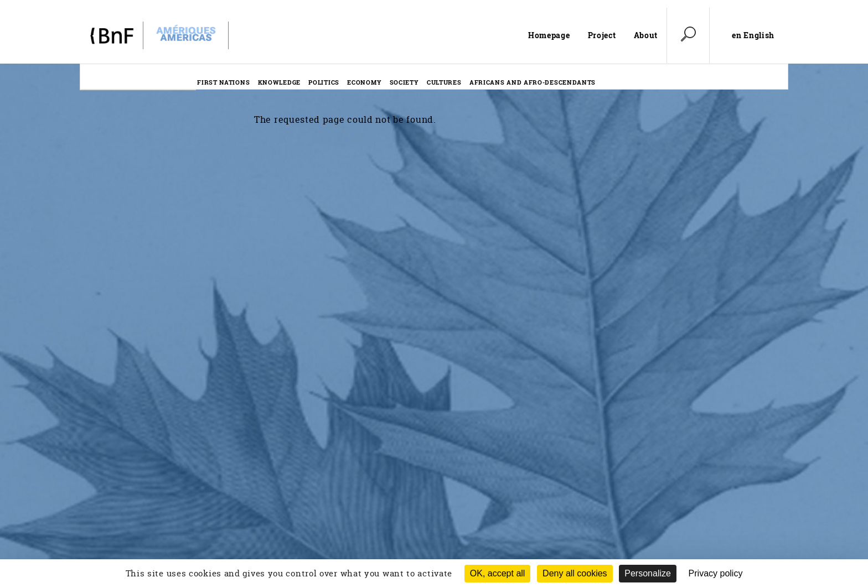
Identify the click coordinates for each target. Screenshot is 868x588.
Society (404, 82)
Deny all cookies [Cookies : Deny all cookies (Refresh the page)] (575, 573)
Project (602, 35)
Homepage (549, 35)
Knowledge (279, 82)
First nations (223, 82)
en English (753, 35)
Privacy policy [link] (716, 573)
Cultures (444, 82)
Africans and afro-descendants (533, 82)
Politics (324, 82)
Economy (364, 82)
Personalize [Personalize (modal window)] (648, 573)
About (646, 35)
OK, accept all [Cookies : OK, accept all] (498, 573)
